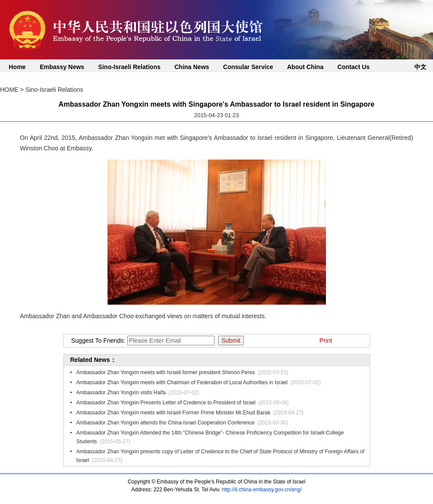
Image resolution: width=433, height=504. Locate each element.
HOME (9, 90)
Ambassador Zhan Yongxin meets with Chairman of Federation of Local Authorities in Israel (182, 382)
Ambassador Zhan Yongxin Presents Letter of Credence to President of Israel (166, 403)
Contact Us (353, 67)
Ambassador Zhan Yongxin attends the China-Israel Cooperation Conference (166, 423)
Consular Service (248, 67)
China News (192, 67)
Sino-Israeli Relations (129, 67)
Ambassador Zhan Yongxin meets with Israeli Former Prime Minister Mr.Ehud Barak (173, 413)
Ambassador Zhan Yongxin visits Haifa (121, 393)
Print (326, 341)
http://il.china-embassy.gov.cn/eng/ (262, 490)
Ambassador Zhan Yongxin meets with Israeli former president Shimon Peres (166, 372)
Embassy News (62, 67)
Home (17, 67)
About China (305, 67)
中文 (420, 67)
